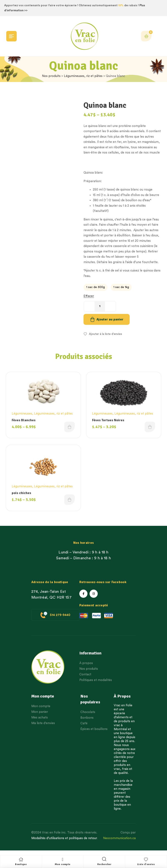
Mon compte (63, 864)
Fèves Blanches (24, 420)
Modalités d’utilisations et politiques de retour (64, 842)
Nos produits (51, 76)
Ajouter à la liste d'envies (106, 334)
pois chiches (22, 495)
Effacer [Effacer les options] (89, 296)
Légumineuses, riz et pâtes (83, 76)
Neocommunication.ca (119, 842)
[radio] (96, 287)
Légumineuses (23, 414)
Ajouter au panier (110, 319)
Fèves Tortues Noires (109, 420)
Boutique (21, 864)
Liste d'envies (146, 864)
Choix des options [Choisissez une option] (69, 429)
